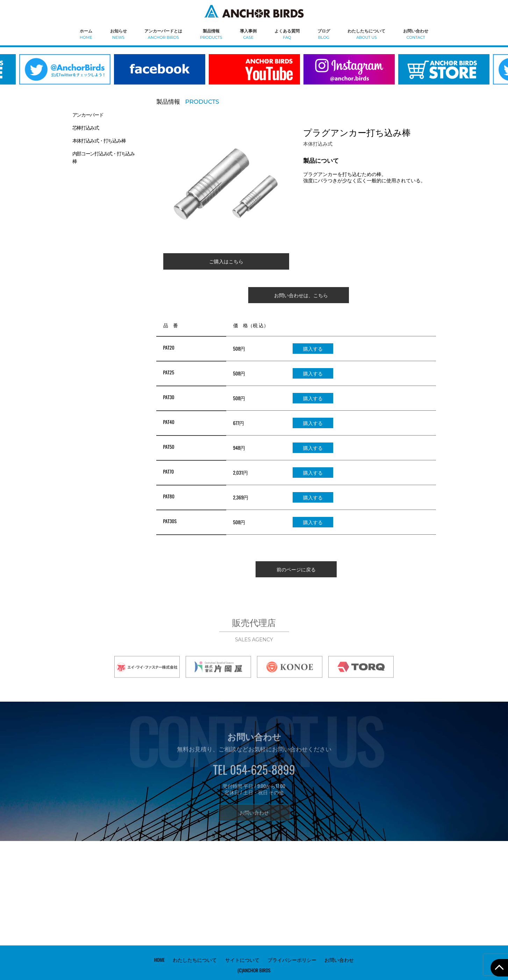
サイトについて (242, 959)
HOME (159, 959)
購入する (313, 348)
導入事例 (248, 34)
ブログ (324, 34)
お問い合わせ (416, 34)
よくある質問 (287, 34)
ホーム (86, 34)
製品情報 (211, 34)
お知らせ (119, 34)
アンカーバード (88, 114)
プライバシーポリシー (292, 959)
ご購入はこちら (226, 261)
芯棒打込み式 (86, 127)
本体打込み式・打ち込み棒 (99, 140)
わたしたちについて (366, 34)
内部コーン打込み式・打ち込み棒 (103, 157)
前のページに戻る (296, 569)
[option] (160, 74)
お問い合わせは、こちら (301, 295)
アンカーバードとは (163, 34)
